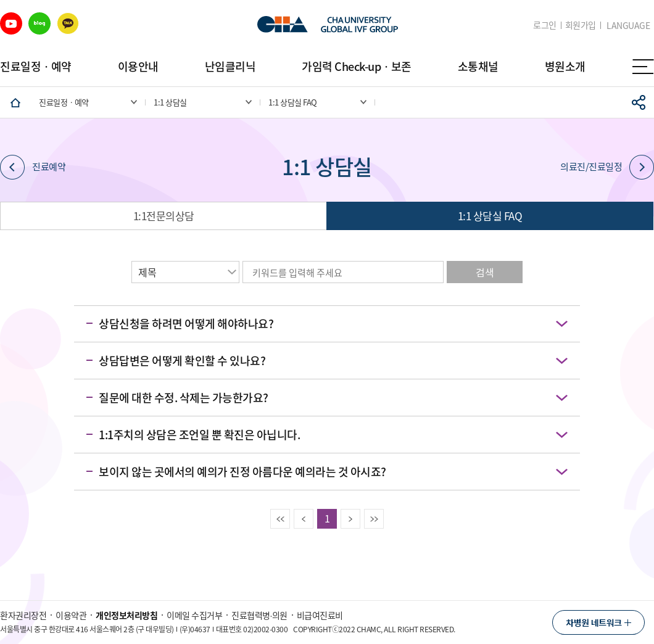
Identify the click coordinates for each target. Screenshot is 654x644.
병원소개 (565, 66)
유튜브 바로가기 (11, 23)
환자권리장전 (23, 615)
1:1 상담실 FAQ (490, 216)
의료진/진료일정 (607, 167)
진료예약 (33, 167)
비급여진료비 (320, 615)
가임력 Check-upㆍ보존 (357, 66)
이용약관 (71, 615)
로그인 (545, 25)
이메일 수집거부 (194, 615)
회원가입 (581, 25)
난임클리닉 (230, 66)
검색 (485, 272)
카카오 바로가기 (68, 23)
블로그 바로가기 (39, 23)
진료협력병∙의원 (259, 615)
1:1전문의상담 (164, 216)
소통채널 (478, 66)
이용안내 (138, 66)
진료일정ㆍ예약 (36, 66)
